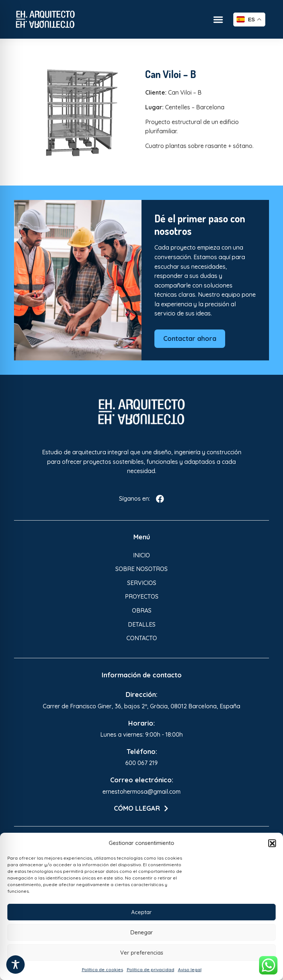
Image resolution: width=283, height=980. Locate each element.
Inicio (141, 555)
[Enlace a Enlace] (45, 19)
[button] (272, 843)
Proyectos (142, 596)
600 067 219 (141, 763)
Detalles (142, 624)
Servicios (142, 583)
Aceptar (141, 912)
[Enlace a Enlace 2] (82, 112)
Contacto (142, 638)
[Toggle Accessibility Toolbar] (15, 965)
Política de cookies (102, 970)
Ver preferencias (142, 953)
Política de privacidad (151, 970)
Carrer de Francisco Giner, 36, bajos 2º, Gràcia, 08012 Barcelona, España (141, 706)
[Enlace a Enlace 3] (141, 412)
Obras (142, 610)
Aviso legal (190, 970)
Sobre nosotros (141, 569)
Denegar (142, 932)
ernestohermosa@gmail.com (141, 792)
